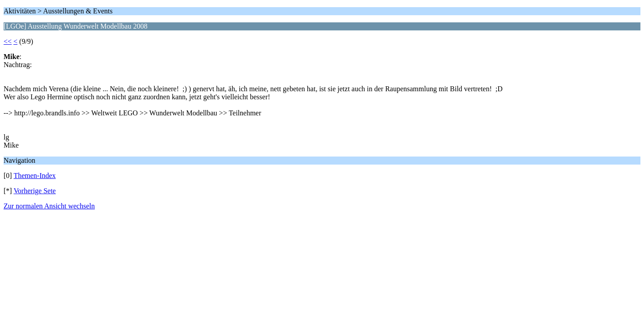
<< (8, 41)
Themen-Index (34, 176)
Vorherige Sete (34, 191)
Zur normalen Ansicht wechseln (49, 206)
